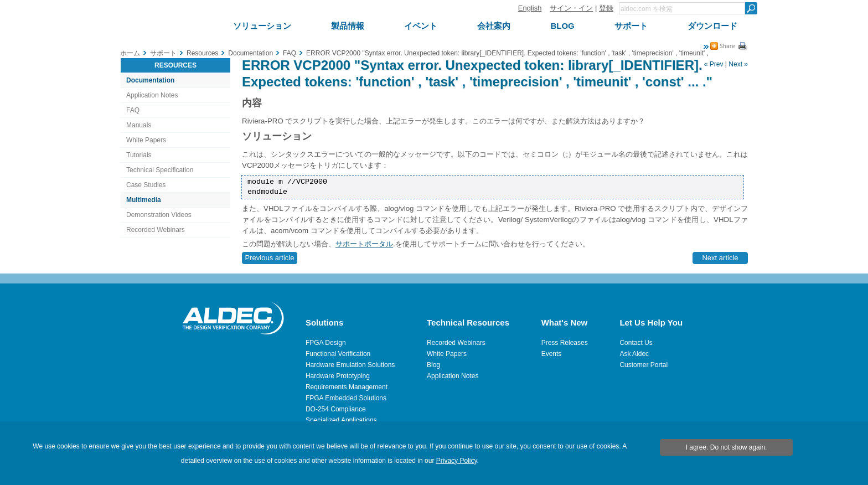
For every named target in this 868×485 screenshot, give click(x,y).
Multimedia (144, 200)
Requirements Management (347, 387)
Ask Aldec (634, 354)
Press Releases (565, 343)
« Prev (714, 64)
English (530, 8)
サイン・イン (571, 8)
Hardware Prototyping (338, 376)
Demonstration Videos (159, 215)
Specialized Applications (341, 420)
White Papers (146, 140)
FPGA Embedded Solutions (346, 398)
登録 (606, 8)
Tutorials (139, 155)
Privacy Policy (457, 461)
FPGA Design (326, 343)
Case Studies (146, 185)
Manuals (139, 125)
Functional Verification (338, 354)
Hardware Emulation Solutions (350, 365)
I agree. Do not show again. (727, 447)
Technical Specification (160, 170)
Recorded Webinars (156, 230)
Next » (738, 64)
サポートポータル (364, 244)
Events (552, 354)
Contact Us (636, 343)
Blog (433, 365)
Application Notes (152, 95)
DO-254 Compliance (336, 409)
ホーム (130, 53)
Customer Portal (644, 365)
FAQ (133, 110)
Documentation (150, 80)
